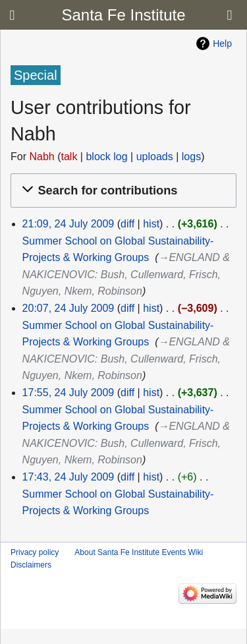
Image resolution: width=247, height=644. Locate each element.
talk (69, 157)
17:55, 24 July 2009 (69, 393)
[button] (122, 191)
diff (127, 224)
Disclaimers (31, 565)
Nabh (41, 157)
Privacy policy (35, 552)
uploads (155, 157)
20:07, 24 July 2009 (69, 308)
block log (106, 157)
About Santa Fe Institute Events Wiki (139, 552)
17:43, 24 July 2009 (69, 477)
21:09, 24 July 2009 (69, 224)
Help (222, 44)
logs (191, 157)
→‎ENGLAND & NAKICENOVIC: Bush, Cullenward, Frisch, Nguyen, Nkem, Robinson (126, 274)
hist (151, 224)
